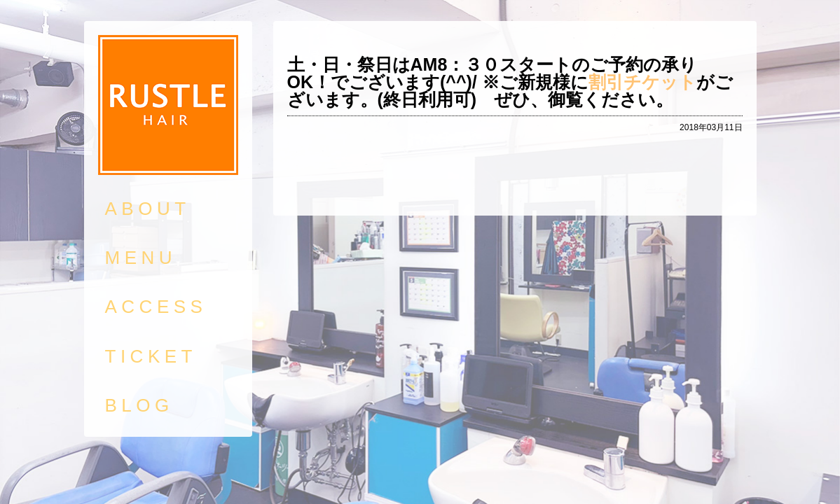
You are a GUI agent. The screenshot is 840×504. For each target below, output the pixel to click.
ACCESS (156, 307)
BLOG (139, 405)
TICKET (151, 356)
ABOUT (148, 209)
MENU (141, 258)
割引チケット (642, 82)
